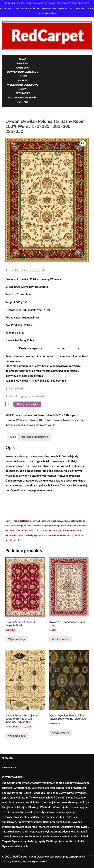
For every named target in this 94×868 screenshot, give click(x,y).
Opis (13, 437)
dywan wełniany (37, 425)
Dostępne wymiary (31, 348)
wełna (52, 425)
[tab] (13, 437)
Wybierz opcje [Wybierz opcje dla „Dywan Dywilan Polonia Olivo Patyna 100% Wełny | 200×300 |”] (60, 733)
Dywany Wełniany (16, 420)
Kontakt (23, 102)
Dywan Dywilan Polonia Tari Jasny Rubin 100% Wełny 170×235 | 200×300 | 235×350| (45, 127)
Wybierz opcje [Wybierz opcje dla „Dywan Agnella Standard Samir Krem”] (60, 639)
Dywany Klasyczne (40, 420)
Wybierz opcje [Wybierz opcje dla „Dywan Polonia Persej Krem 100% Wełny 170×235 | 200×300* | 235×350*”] (17, 736)
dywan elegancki (16, 425)
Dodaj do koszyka (28, 404)
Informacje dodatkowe (34, 437)
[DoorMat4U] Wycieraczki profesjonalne (28, 862)
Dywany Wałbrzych (13, 777)
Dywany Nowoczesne (66, 420)
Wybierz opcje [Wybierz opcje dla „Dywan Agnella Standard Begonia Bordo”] (17, 639)
